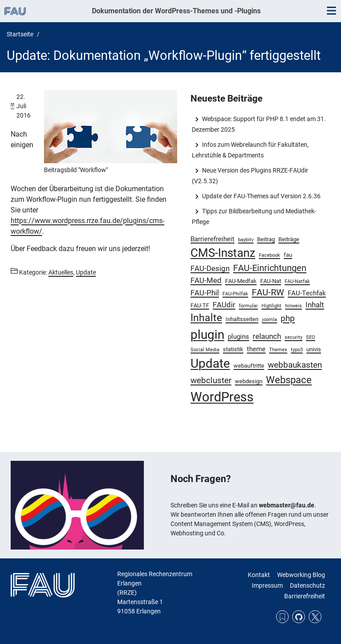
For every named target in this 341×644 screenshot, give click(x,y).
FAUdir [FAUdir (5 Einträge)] (224, 305)
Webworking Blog (301, 575)
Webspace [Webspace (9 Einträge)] (289, 380)
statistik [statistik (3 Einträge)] (233, 349)
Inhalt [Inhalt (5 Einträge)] (315, 305)
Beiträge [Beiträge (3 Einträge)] (289, 239)
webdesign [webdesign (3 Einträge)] (249, 381)
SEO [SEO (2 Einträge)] (311, 337)
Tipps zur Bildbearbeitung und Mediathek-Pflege (254, 216)
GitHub (299, 617)
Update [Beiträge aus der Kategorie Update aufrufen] (86, 272)
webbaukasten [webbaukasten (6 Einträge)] (295, 365)
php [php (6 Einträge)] (288, 318)
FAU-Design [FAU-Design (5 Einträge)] (210, 268)
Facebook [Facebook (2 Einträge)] (270, 255)
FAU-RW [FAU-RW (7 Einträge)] (268, 293)
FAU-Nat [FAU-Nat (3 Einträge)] (271, 281)
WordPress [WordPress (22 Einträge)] (222, 397)
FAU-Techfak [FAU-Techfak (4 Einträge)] (307, 293)
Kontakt (259, 575)
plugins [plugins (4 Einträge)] (238, 337)
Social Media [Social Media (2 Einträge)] (205, 350)
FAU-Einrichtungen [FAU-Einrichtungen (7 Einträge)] (270, 268)
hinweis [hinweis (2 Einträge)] (293, 306)
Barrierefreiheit (305, 596)
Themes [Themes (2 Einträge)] (278, 350)
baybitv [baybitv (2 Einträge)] (246, 240)
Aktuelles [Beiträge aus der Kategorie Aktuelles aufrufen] (61, 272)
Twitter (315, 617)
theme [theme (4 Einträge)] (256, 349)
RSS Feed (283, 617)
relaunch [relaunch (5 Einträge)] (267, 336)
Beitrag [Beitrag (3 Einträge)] (266, 239)
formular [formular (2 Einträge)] (248, 306)
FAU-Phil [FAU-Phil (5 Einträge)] (205, 293)
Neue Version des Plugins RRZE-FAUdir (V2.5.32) (250, 176)
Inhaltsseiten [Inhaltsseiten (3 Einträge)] (242, 319)
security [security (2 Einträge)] (293, 337)
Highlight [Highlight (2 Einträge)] (272, 306)
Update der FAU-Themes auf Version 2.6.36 (261, 196)
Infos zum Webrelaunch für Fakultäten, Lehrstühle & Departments (250, 150)
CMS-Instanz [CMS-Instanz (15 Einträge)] (223, 253)
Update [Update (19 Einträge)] (210, 363)
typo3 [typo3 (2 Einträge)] (297, 350)
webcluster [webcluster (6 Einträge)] (211, 381)
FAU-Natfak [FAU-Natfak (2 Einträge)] (297, 281)
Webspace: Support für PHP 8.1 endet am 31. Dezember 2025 (259, 124)
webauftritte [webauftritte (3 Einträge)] (249, 366)
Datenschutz (307, 585)
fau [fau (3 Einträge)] (288, 255)
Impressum (267, 585)
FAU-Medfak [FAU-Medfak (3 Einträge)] (241, 281)
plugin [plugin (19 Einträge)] (207, 335)
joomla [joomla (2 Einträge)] (270, 320)
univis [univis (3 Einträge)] (314, 349)
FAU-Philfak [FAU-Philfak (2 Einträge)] (235, 294)
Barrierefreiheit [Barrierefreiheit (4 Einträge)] (212, 239)
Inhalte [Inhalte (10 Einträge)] (206, 318)
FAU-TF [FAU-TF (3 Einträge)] (200, 305)
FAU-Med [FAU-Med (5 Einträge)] (206, 280)
